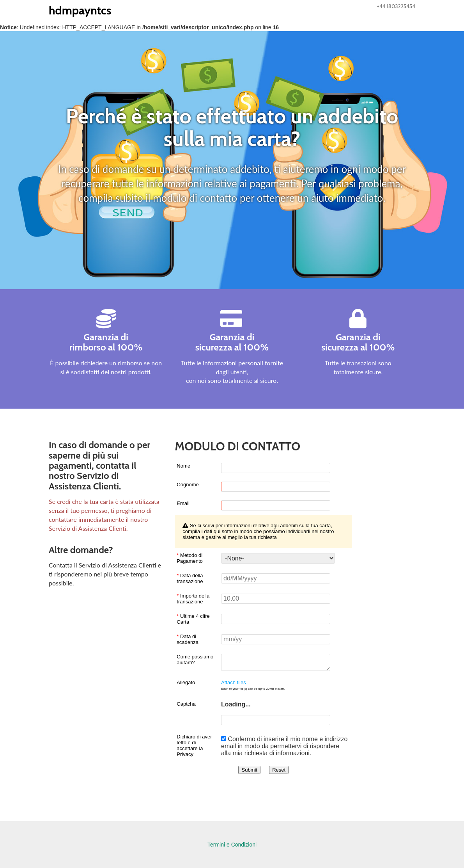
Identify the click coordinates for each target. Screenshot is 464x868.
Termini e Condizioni (232, 845)
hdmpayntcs (80, 10)
